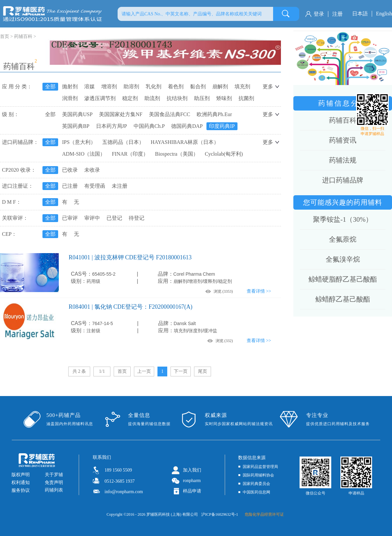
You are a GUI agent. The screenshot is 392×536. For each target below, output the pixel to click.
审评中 (92, 218)
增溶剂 (109, 86)
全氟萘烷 (343, 239)
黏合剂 (198, 86)
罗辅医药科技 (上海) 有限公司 (172, 514)
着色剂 (176, 86)
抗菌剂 (246, 98)
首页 (122, 371)
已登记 (114, 218)
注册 (337, 14)
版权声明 (21, 475)
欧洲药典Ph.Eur (214, 114)
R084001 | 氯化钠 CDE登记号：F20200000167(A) (131, 307)
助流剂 (152, 98)
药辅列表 (54, 490)
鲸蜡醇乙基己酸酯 (343, 299)
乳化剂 (154, 86)
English (384, 14)
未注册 (120, 186)
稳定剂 (130, 98)
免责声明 (54, 483)
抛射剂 (70, 86)
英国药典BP (76, 126)
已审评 (70, 218)
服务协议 (21, 490)
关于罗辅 (54, 475)
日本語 (360, 14)
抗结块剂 (177, 98)
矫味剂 (224, 98)
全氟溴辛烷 (343, 259)
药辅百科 (23, 36)
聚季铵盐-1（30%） (343, 219)
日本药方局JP (112, 126)
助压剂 (202, 98)
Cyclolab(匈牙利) (224, 154)
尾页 (203, 371)
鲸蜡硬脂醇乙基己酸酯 (343, 279)
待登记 (137, 218)
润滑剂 (70, 98)
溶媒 (90, 86)
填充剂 (242, 86)
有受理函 (95, 186)
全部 (50, 86)
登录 (319, 14)
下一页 (181, 371)
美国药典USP (77, 114)
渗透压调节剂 (100, 98)
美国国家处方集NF (121, 114)
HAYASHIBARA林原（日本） (185, 142)
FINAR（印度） (130, 154)
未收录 (92, 170)
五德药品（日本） (123, 142)
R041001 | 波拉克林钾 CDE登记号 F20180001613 (130, 257)
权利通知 (21, 483)
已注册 (70, 186)
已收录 (70, 170)
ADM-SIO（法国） (84, 154)
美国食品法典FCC (170, 114)
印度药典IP (222, 126)
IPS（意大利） (79, 142)
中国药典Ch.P (149, 126)
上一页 (144, 371)
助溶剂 (131, 86)
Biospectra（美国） (176, 154)
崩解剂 (220, 86)
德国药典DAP (187, 126)
